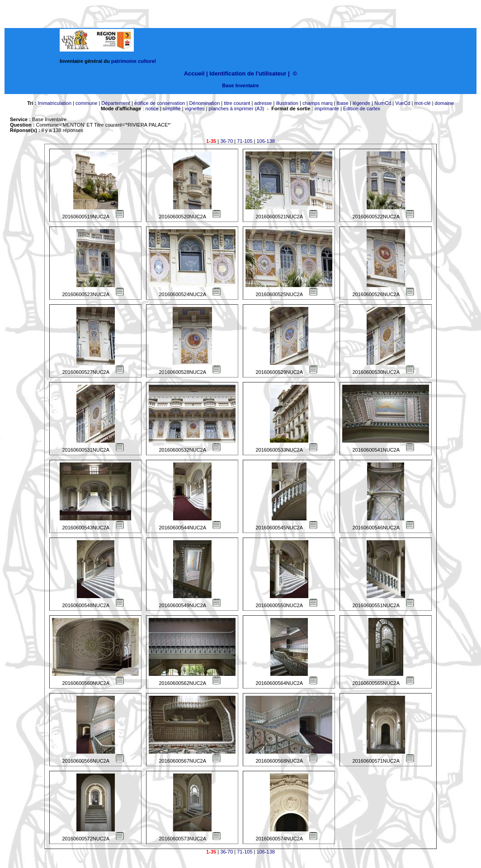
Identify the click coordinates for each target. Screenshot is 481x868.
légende (361, 103)
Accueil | (196, 73)
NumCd (383, 103)
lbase (343, 103)
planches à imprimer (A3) (237, 108)
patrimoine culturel (134, 61)
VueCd (403, 103)
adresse (263, 103)
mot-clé (423, 103)
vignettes (195, 108)
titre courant (237, 103)
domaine (444, 103)
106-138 (266, 141)
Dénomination (204, 103)
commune (86, 103)
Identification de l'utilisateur (248, 73)
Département (116, 103)
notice (152, 108)
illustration (287, 103)
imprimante (327, 108)
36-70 (226, 141)
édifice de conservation (160, 103)
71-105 (245, 141)
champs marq (318, 103)
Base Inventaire (240, 85)
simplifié (172, 108)
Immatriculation (54, 103)
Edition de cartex (362, 108)
